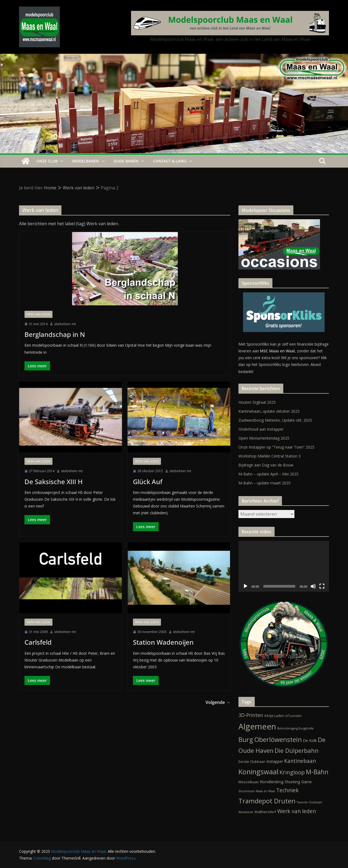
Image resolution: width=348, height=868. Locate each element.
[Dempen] (313, 586)
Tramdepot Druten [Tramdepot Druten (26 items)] (267, 801)
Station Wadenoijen (163, 642)
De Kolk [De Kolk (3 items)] (310, 740)
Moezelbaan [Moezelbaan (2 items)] (249, 782)
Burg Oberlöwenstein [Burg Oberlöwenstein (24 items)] (270, 739)
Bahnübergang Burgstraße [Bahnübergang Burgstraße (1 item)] (295, 728)
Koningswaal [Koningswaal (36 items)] (258, 772)
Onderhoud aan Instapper (261, 429)
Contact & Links (170, 161)
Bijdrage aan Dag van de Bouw (266, 465)
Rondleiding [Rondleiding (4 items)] (272, 782)
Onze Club (47, 161)
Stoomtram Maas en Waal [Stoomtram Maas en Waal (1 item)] (257, 791)
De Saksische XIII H (54, 482)
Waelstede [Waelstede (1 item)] (246, 812)
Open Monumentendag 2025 (264, 438)
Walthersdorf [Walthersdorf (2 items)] (265, 812)
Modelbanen (86, 161)
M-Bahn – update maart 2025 (265, 483)
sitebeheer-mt (65, 324)
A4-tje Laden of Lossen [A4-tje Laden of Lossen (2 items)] (283, 716)
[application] (284, 566)
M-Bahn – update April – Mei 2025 (268, 474)
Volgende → (218, 702)
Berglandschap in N (55, 334)
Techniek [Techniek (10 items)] (288, 790)
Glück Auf (148, 482)
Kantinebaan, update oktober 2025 (269, 411)
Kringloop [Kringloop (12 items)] (292, 772)
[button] (61, 161)
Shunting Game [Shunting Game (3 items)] (298, 782)
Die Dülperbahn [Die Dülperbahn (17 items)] (297, 751)
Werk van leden (38, 314)
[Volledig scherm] (322, 586)
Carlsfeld (38, 642)
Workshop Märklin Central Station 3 (270, 456)
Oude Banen (126, 161)
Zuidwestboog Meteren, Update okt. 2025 (275, 420)
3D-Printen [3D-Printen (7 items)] (251, 715)
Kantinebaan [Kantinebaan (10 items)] (300, 761)
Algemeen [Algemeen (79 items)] (257, 726)
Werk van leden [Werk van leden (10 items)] (297, 811)
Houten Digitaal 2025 (257, 402)
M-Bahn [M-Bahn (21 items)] (317, 772)
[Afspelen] (246, 586)
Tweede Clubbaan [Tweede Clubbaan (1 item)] (309, 802)
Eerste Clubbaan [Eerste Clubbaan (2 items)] (252, 762)
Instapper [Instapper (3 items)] (275, 761)
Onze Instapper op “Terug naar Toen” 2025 (276, 447)
